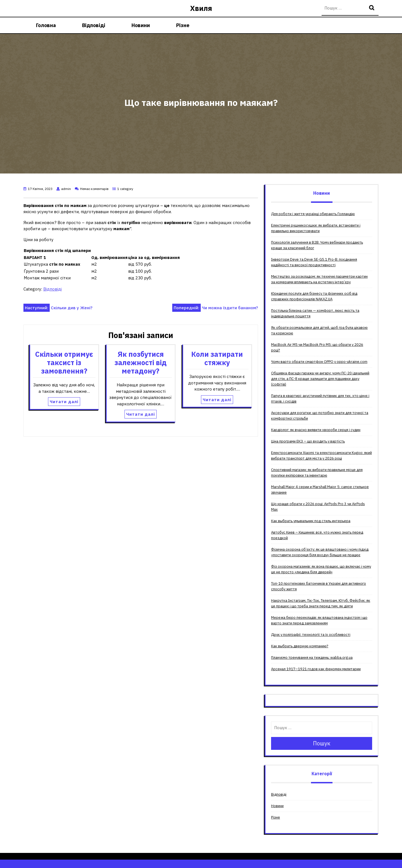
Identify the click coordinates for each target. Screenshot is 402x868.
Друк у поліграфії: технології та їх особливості (311, 635)
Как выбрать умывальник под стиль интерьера (311, 521)
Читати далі (64, 402)
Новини (141, 25)
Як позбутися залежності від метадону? (141, 362)
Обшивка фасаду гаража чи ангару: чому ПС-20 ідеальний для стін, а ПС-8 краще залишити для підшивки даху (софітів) (320, 379)
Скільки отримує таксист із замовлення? (64, 362)
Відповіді (94, 25)
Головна (46, 25)
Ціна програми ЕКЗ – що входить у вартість (308, 441)
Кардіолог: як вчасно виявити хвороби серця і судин (316, 430)
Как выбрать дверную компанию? (300, 646)
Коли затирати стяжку (217, 358)
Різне (183, 25)
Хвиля (201, 8)
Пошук (372, 8)
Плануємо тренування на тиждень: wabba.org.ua (312, 657)
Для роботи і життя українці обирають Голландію (313, 214)
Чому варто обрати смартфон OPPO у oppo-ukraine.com (319, 362)
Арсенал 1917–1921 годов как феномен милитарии (316, 669)
